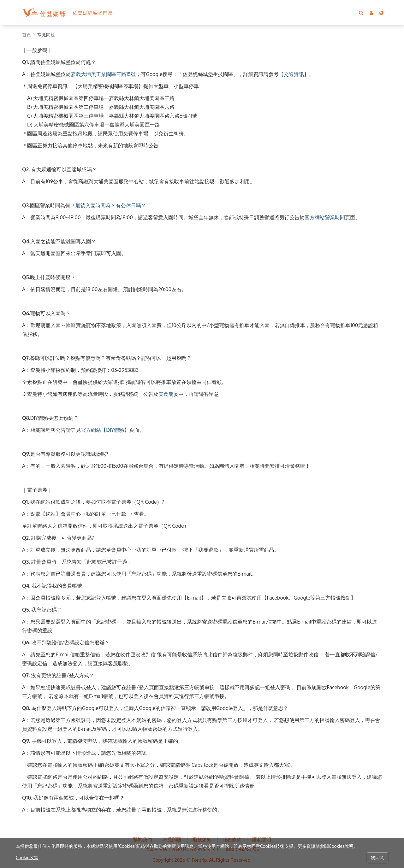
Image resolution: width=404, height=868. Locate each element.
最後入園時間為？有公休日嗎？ (111, 205)
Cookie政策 (27, 857)
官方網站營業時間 (325, 217)
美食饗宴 (169, 394)
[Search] (361, 13)
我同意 (377, 858)
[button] (371, 13)
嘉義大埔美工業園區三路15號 (103, 74)
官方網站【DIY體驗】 (105, 430)
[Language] (381, 13)
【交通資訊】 (294, 74)
